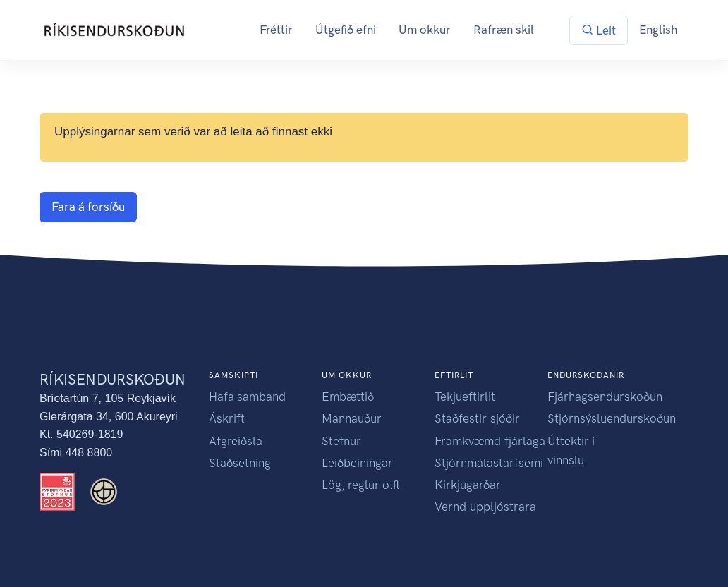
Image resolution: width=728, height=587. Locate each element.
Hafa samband (247, 397)
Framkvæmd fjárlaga (490, 441)
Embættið (348, 397)
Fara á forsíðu (88, 207)
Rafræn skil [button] (504, 30)
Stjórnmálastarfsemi (489, 463)
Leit (599, 30)
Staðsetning (240, 463)
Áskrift (227, 418)
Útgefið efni (346, 30)
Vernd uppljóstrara (485, 507)
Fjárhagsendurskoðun (605, 397)
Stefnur (341, 441)
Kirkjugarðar (468, 485)
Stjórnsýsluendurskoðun (612, 418)
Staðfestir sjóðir (477, 418)
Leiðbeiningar (357, 463)
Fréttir (276, 30)
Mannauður (352, 418)
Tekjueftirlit (465, 397)
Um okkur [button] (425, 30)
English (658, 30)
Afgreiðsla (236, 441)
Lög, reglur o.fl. (362, 485)
